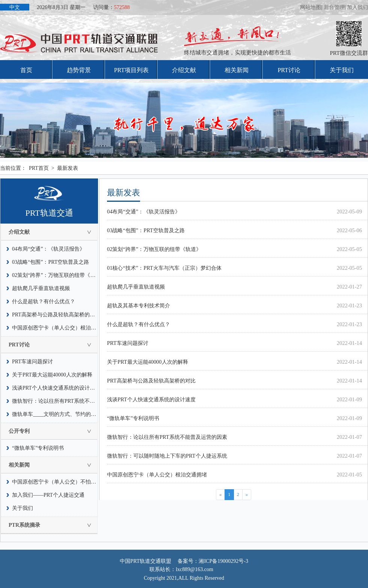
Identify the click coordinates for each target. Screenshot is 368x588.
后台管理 (334, 7)
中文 (15, 7)
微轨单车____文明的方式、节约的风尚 (55, 414)
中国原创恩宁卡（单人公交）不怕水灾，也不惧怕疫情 (55, 482)
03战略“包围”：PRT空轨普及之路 (51, 262)
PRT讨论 (289, 70)
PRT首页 (39, 168)
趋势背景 (79, 70)
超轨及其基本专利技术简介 (139, 305)
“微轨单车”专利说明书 (38, 448)
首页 (26, 70)
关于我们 (342, 70)
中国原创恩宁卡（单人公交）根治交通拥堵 (55, 328)
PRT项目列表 (131, 70)
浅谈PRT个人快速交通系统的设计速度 (55, 388)
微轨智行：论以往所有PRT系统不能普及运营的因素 (55, 401)
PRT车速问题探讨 (32, 362)
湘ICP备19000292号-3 (223, 561)
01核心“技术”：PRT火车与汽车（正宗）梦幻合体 (164, 268)
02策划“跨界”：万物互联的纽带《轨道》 (55, 275)
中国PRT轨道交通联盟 (146, 561)
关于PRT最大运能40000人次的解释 (52, 375)
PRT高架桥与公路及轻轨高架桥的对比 (55, 315)
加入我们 (357, 7)
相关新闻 (237, 70)
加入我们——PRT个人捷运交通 (48, 495)
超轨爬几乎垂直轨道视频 (41, 288)
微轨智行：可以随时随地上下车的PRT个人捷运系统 (167, 456)
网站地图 (311, 7)
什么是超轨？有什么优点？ (44, 302)
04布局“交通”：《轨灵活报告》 (48, 249)
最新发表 (68, 168)
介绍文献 (184, 70)
